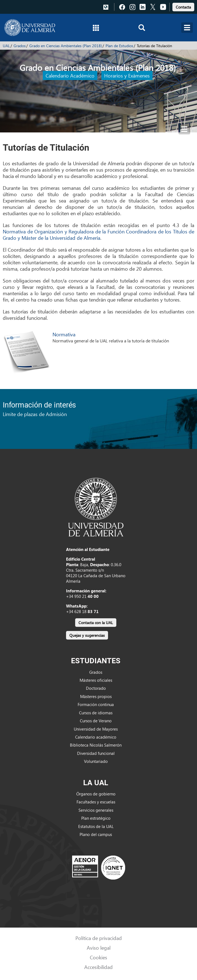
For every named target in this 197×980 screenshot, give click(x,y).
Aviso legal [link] (99, 948)
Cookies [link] (99, 957)
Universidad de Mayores (96, 729)
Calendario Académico (70, 75)
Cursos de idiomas (96, 713)
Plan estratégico (96, 818)
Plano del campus (96, 834)
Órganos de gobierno (96, 794)
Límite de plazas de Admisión (35, 414)
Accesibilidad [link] (99, 967)
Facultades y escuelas (96, 802)
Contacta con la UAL (96, 623)
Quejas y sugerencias (87, 635)
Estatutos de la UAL (96, 826)
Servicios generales (96, 810)
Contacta (183, 7)
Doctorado (96, 688)
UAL (6, 46)
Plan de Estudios (119, 46)
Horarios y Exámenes (127, 75)
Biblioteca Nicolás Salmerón (96, 745)
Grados (20, 46)
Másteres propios (96, 696)
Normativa (64, 334)
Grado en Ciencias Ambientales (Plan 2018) (66, 46)
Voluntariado (96, 761)
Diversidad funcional (96, 753)
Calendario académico (96, 737)
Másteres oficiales (96, 680)
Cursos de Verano (96, 721)
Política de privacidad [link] (99, 938)
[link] (183, 6)
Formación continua (96, 704)
